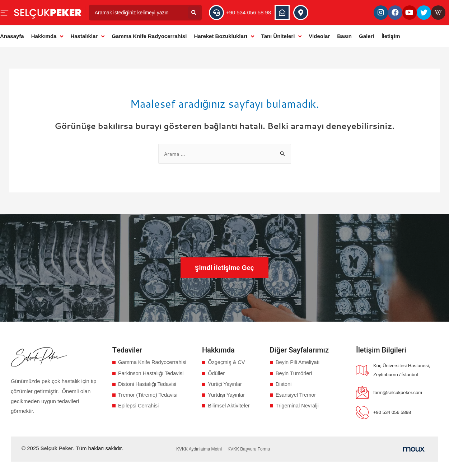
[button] (224, 268)
